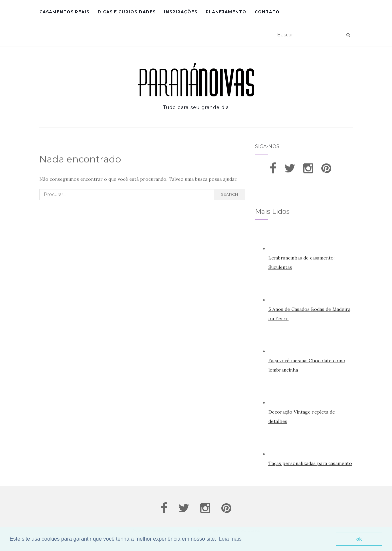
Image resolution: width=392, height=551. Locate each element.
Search (229, 194)
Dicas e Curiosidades (127, 12)
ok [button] (359, 539)
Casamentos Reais (64, 12)
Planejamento (226, 12)
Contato (267, 12)
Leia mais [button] (230, 539)
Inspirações (181, 12)
